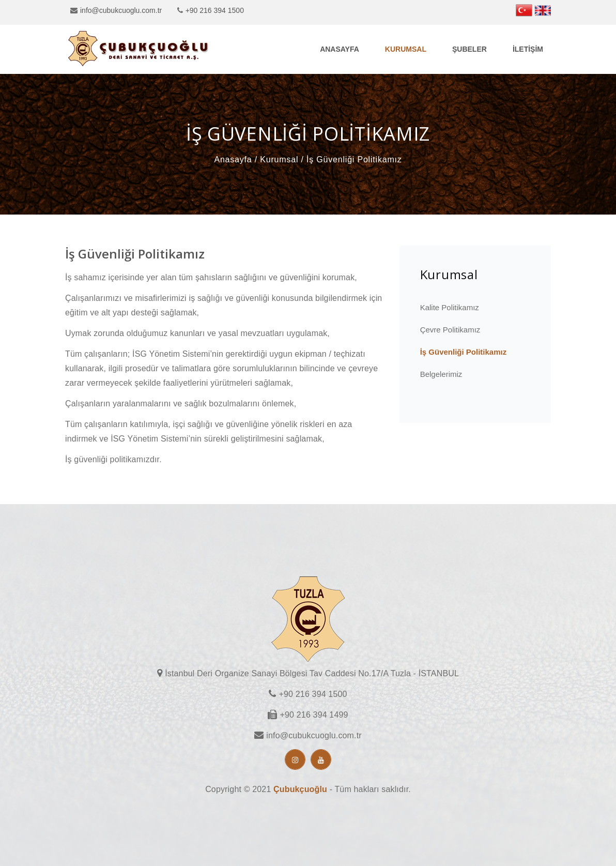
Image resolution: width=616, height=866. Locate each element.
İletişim (528, 49)
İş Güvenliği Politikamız (464, 352)
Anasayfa (340, 49)
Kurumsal (406, 49)
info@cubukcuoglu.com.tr (121, 10)
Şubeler (469, 49)
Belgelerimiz (441, 374)
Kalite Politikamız (450, 307)
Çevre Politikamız (450, 330)
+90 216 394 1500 (215, 10)
